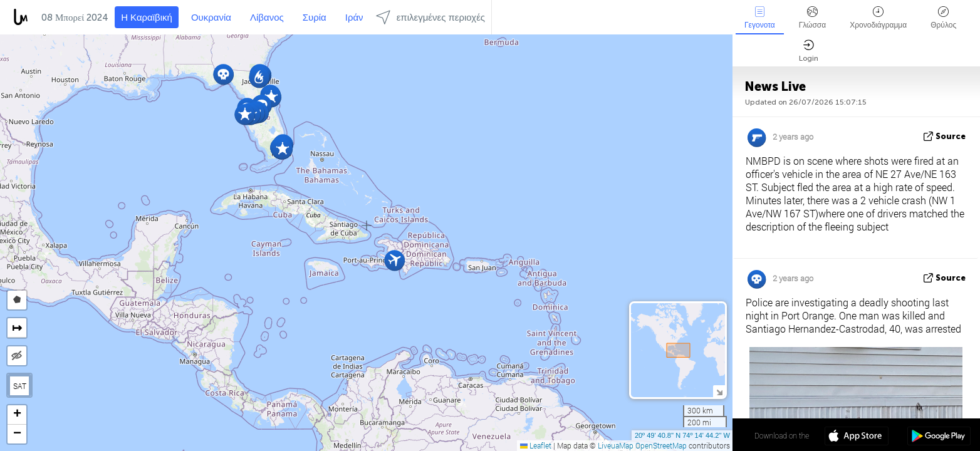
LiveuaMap (616, 445)
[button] (259, 77)
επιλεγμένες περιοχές (430, 17)
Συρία (315, 18)
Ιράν (354, 18)
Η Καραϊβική (147, 18)
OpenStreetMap (661, 445)
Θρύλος (943, 18)
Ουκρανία (211, 18)
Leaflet (536, 445)
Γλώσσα (813, 18)
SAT (20, 386)
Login (809, 51)
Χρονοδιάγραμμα (878, 18)
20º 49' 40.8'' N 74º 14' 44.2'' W (682, 435)
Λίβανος (267, 18)
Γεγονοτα (760, 18)
